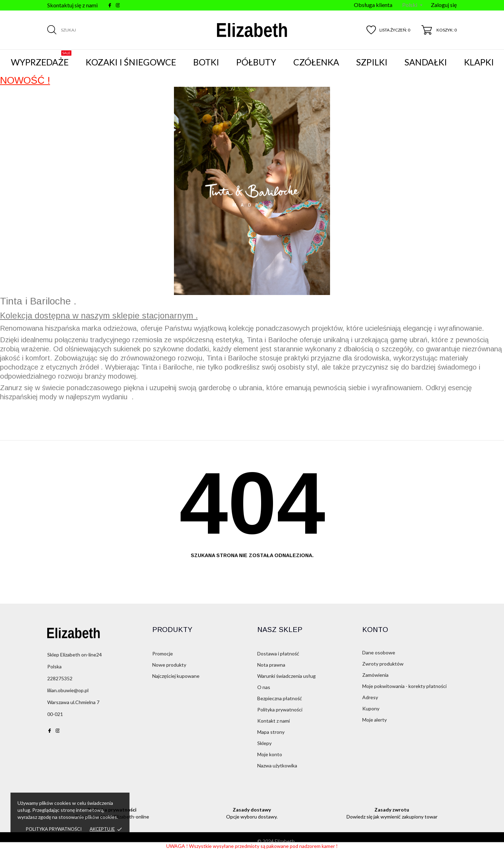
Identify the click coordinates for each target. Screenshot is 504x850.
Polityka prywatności (54, 829)
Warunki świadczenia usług (286, 676)
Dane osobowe (379, 652)
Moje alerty (374, 720)
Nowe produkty (169, 665)
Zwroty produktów (383, 664)
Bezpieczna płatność (280, 698)
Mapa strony (271, 732)
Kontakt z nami (274, 721)
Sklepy (264, 743)
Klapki (479, 62)
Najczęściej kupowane (176, 676)
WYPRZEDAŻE (41, 59)
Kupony (371, 708)
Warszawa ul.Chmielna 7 (73, 702)
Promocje (163, 654)
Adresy (370, 697)
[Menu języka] (412, 5)
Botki (206, 62)
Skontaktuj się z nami (72, 5)
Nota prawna (271, 665)
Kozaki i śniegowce (131, 62)
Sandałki (426, 62)
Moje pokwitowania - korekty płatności (404, 686)
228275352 (60, 678)
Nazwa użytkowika (277, 765)
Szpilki (372, 62)
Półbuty (256, 62)
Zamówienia (375, 675)
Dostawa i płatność (278, 654)
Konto (375, 630)
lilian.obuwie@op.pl (68, 690)
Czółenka (316, 62)
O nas (264, 687)
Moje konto (270, 754)
